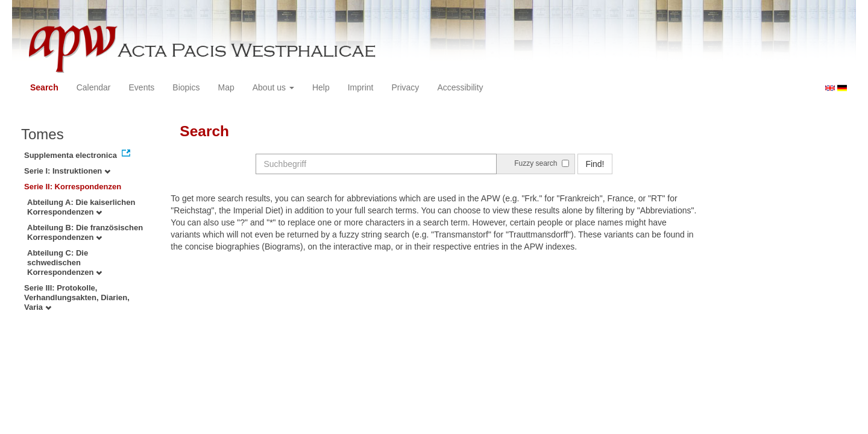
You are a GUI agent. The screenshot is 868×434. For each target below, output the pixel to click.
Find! (595, 164)
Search (44, 87)
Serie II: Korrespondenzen (73, 187)
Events (142, 87)
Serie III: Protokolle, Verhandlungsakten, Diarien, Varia (77, 297)
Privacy (405, 87)
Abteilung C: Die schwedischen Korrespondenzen (64, 263)
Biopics (186, 87)
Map (226, 87)
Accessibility (460, 87)
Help (321, 87)
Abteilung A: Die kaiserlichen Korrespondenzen (81, 207)
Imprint (361, 87)
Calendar (94, 87)
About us (273, 87)
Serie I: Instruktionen (67, 171)
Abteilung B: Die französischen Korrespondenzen (85, 232)
